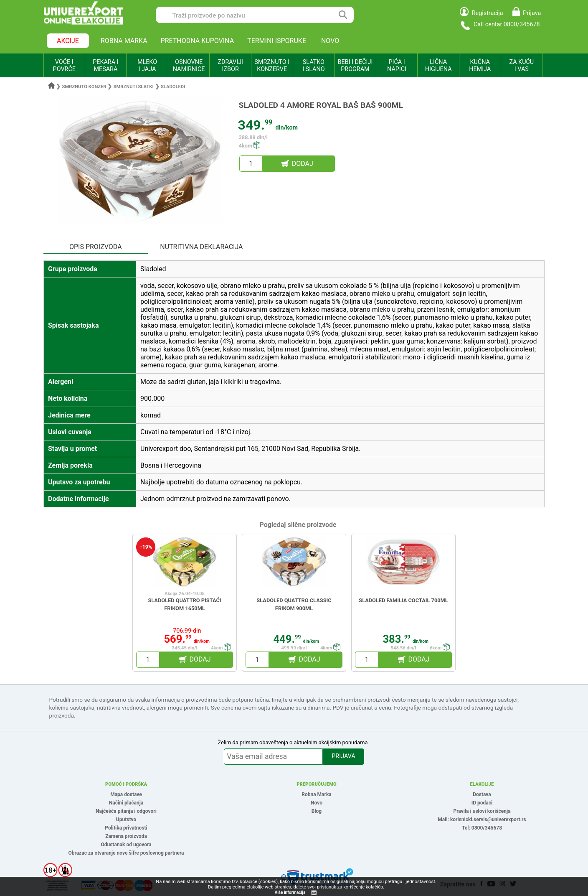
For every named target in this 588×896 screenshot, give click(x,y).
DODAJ (303, 164)
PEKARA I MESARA (105, 66)
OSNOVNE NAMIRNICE (189, 66)
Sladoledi (173, 87)
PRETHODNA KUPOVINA (198, 41)
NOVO (330, 41)
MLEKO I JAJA (147, 66)
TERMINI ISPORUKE (277, 41)
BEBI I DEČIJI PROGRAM (355, 66)
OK (314, 893)
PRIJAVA (343, 756)
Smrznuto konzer (84, 87)
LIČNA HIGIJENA (438, 66)
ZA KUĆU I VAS (521, 66)
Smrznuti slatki (134, 87)
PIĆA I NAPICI (397, 66)
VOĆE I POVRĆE (64, 66)
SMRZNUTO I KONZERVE (272, 66)
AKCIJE (68, 41)
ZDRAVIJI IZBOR (230, 66)
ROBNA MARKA (124, 41)
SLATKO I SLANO (313, 66)
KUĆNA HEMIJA (480, 66)
